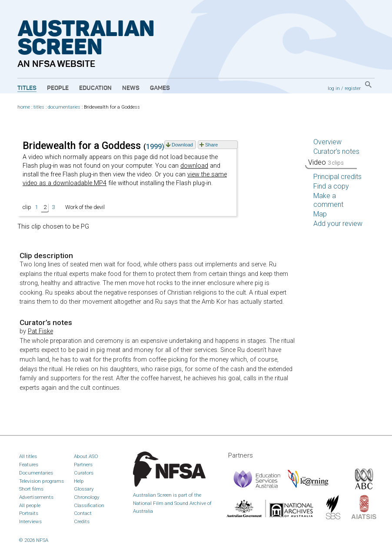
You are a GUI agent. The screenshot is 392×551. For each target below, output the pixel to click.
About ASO (86, 456)
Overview (327, 142)
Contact (83, 513)
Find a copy (331, 186)
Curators (84, 473)
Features (29, 465)
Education (95, 88)
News (131, 88)
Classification (89, 505)
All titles (28, 456)
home (24, 107)
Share (211, 145)
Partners (83, 465)
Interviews (30, 521)
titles (39, 107)
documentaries (64, 107)
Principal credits (337, 177)
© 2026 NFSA (34, 540)
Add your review (338, 224)
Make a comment (328, 200)
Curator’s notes (336, 151)
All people (30, 505)
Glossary (84, 489)
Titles (27, 88)
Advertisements (36, 497)
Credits (82, 521)
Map (320, 214)
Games (160, 88)
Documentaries (36, 473)
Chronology (87, 497)
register (353, 88)
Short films (31, 489)
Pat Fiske (40, 331)
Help (79, 481)
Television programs (42, 481)
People (58, 88)
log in (334, 88)
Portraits (29, 513)
